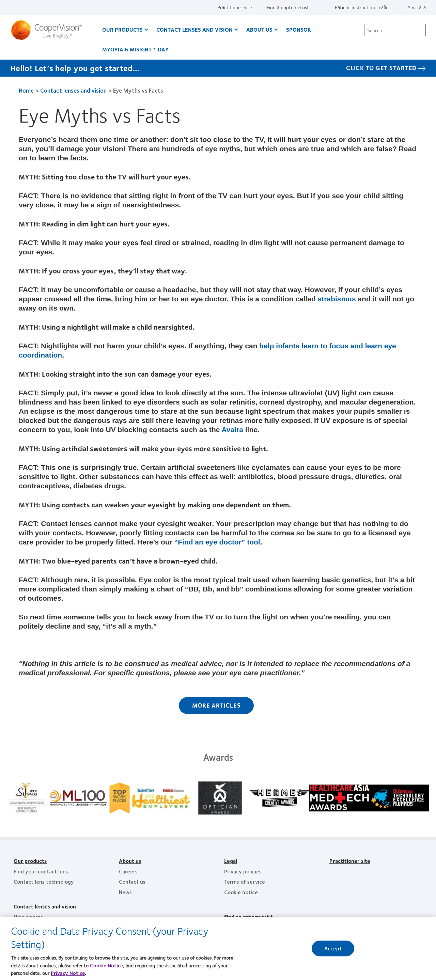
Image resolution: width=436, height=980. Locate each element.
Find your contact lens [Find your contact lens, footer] (41, 871)
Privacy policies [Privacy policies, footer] (243, 871)
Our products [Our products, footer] (30, 861)
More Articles (216, 705)
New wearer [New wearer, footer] (28, 916)
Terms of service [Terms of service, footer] (245, 881)
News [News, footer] (125, 892)
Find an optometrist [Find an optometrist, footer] (248, 916)
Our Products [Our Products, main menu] (122, 29)
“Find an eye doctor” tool (216, 542)
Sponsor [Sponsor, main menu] (299, 29)
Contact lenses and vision (73, 90)
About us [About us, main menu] (259, 29)
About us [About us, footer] (130, 861)
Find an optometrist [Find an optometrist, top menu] (288, 7)
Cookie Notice (106, 971)
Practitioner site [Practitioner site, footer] (350, 861)
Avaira (232, 430)
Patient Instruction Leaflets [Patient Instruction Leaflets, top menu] (364, 7)
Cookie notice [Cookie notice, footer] (241, 892)
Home (26, 90)
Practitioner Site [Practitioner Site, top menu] (235, 7)
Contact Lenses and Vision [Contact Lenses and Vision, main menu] (194, 29)
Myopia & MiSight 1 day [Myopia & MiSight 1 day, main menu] (135, 49)
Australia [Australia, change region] (417, 7)
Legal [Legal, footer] (231, 861)
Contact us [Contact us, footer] (132, 881)
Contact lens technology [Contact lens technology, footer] (44, 881)
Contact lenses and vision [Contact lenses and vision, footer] (45, 906)
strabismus (337, 299)
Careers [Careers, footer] (128, 871)
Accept (333, 954)
